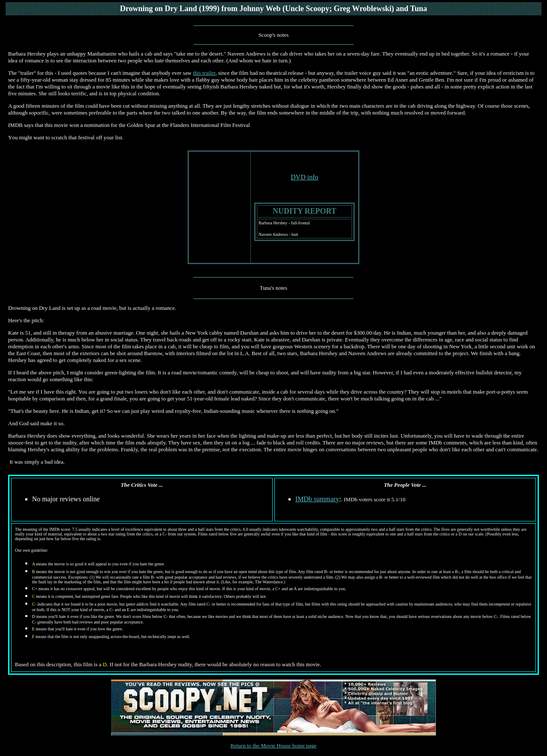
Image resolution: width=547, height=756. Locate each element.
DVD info (304, 177)
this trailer (204, 73)
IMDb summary (317, 499)
